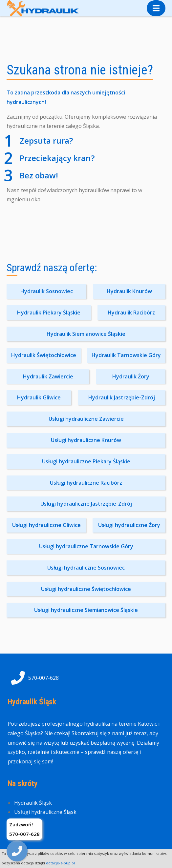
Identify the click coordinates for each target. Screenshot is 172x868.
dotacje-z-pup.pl (60, 863)
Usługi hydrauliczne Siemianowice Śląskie (86, 610)
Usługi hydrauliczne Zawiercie (86, 419)
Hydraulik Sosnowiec (47, 291)
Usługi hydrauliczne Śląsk (45, 812)
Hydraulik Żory (131, 376)
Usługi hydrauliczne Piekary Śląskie (86, 461)
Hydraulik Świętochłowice (44, 355)
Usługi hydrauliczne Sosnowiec (86, 568)
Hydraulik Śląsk (33, 803)
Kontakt (24, 821)
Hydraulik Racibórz (131, 313)
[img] (17, 851)
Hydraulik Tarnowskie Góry (126, 355)
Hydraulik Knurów (129, 291)
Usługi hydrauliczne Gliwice (46, 525)
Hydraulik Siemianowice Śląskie (86, 334)
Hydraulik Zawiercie (48, 376)
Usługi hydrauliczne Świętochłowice (86, 589)
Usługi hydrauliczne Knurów (86, 440)
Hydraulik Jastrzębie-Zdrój (122, 397)
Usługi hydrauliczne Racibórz (86, 483)
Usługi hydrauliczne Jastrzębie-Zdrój (86, 504)
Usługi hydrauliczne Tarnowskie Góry (86, 546)
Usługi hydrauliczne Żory (129, 525)
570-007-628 (33, 678)
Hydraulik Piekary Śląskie (49, 313)
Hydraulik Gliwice (39, 397)
